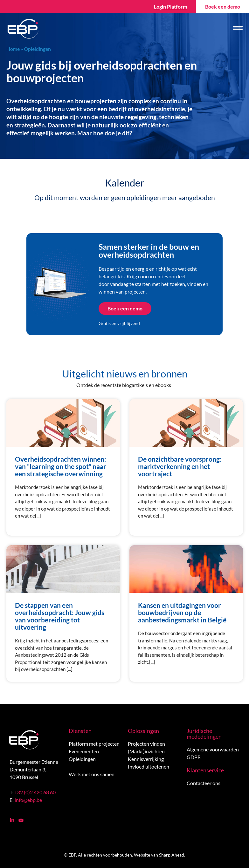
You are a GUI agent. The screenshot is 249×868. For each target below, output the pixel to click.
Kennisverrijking (146, 759)
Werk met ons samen (92, 774)
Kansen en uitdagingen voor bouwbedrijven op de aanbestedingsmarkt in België (182, 612)
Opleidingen (82, 759)
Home (13, 49)
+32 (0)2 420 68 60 (35, 792)
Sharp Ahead (172, 855)
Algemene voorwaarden (213, 749)
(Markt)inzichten (146, 751)
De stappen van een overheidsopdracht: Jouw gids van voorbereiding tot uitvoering (60, 616)
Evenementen (84, 751)
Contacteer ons (204, 783)
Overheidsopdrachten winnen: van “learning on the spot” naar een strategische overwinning (61, 466)
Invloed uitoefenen (149, 766)
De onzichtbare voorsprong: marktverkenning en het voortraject (180, 466)
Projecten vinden (146, 744)
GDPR (194, 757)
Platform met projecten (94, 744)
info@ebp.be (28, 800)
